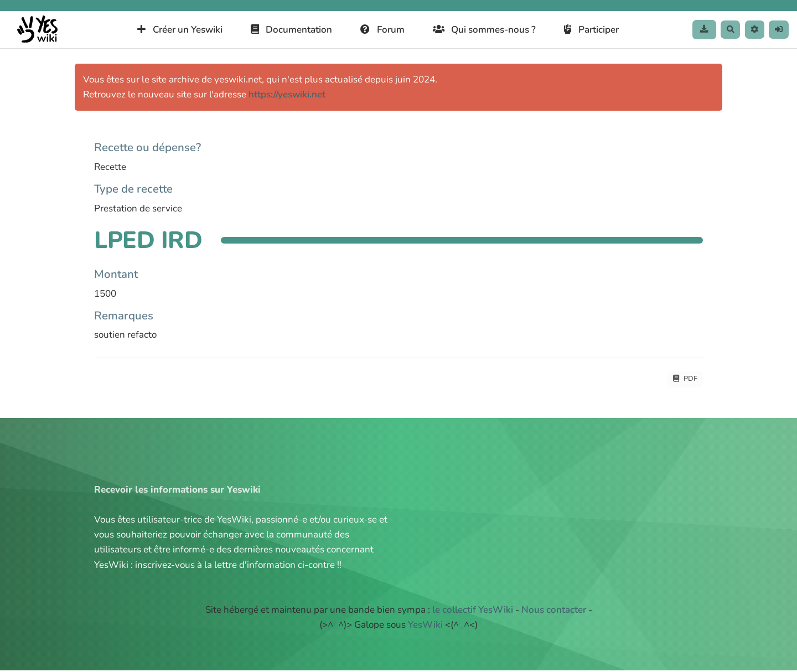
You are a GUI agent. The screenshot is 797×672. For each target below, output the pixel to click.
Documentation (282, 30)
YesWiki (425, 627)
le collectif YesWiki (473, 612)
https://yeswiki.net (287, 94)
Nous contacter (554, 612)
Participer (583, 30)
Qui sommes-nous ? (475, 30)
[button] (749, 30)
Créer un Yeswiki (171, 30)
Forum (374, 30)
